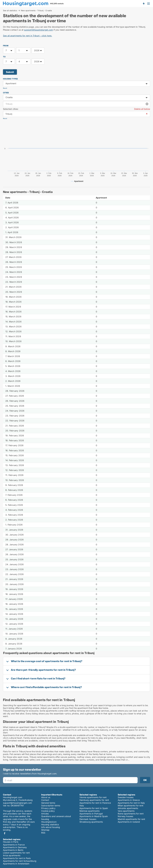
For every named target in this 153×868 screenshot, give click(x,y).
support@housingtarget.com (38, 30)
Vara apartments (126, 811)
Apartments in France (14, 845)
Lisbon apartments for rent (16, 853)
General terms (48, 803)
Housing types (10, 79)
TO (4, 57)
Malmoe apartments (89, 811)
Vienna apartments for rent (93, 797)
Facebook (5, 833)
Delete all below (142, 109)
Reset (5, 88)
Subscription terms (51, 806)
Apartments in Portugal (91, 814)
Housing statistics (50, 824)
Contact (45, 800)
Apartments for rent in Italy (131, 803)
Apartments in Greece (129, 800)
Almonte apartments (128, 808)
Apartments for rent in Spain (94, 808)
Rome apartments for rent (131, 814)
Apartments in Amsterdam (16, 864)
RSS (43, 833)
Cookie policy (48, 811)
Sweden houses (126, 797)
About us (46, 797)
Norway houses (126, 816)
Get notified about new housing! (144, 3)
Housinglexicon (49, 822)
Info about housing (51, 827)
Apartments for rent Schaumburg (20, 861)
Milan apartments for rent (131, 806)
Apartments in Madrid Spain (94, 816)
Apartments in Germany (15, 847)
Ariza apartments (12, 855)
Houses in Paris (11, 842)
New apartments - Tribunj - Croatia (36, 11)
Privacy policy (48, 808)
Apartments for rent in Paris (17, 858)
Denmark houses (88, 819)
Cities (6, 93)
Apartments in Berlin (13, 850)
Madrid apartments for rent (131, 819)
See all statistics (10, 10)
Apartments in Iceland (129, 822)
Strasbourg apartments (91, 822)
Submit (10, 72)
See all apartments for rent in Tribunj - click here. (27, 36)
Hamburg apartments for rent (94, 800)
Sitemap (45, 830)
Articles (45, 814)
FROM (6, 46)
